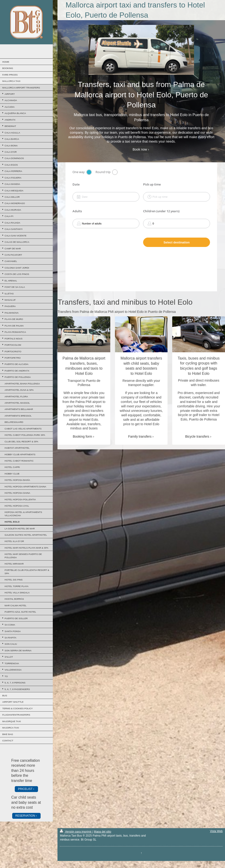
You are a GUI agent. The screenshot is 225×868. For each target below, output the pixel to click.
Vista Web (216, 831)
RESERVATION (25, 816)
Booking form (82, 436)
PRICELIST (25, 789)
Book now (140, 149)
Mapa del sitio (103, 832)
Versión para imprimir (76, 832)
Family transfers (140, 436)
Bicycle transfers (197, 436)
